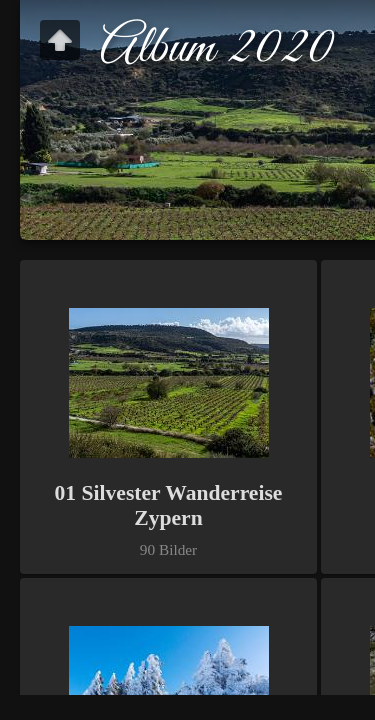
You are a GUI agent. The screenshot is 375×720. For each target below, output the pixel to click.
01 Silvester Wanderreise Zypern (169, 505)
